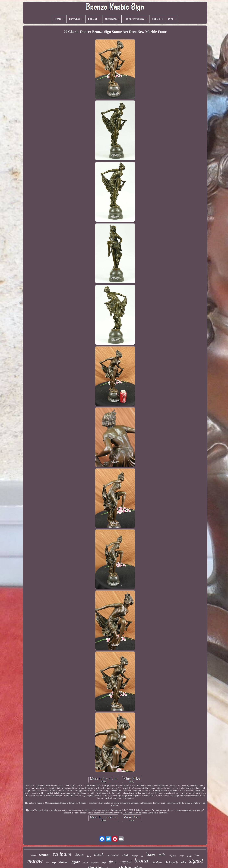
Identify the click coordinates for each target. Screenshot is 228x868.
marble (35, 861)
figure (76, 862)
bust (197, 855)
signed (196, 861)
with (184, 862)
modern (157, 862)
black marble (171, 862)
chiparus (173, 856)
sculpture (62, 854)
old (142, 856)
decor (79, 854)
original (125, 862)
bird (47, 863)
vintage (135, 856)
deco (113, 862)
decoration (113, 855)
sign (54, 863)
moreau (95, 862)
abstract (64, 862)
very (104, 862)
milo (162, 855)
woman (44, 855)
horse (89, 856)
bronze (142, 861)
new (34, 855)
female (189, 856)
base (151, 854)
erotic (86, 863)
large (182, 856)
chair (126, 855)
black (99, 854)
